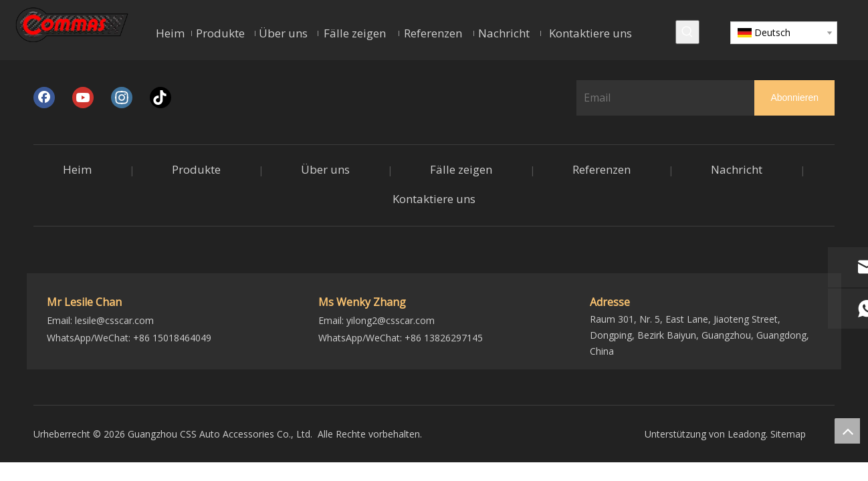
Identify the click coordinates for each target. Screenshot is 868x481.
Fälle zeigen (461, 169)
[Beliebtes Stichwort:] (687, 32)
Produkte (196, 169)
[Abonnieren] (794, 98)
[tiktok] (160, 98)
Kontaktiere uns (434, 199)
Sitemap (788, 434)
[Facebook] (44, 98)
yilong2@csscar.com (391, 320)
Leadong (747, 434)
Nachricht (737, 169)
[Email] (663, 98)
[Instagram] (122, 98)
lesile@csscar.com (114, 320)
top (847, 431)
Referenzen (602, 169)
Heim (77, 169)
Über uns (325, 169)
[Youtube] (83, 98)
